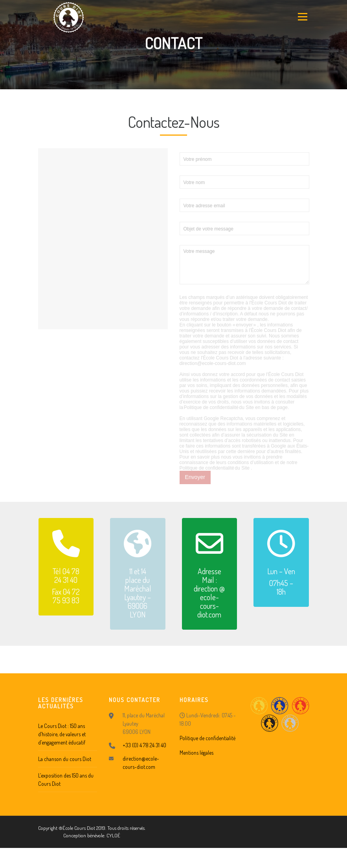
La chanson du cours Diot (65, 759)
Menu (302, 17)
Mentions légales (196, 753)
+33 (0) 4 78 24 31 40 (144, 745)
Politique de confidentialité (207, 738)
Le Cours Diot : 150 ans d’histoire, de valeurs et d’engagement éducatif (62, 734)
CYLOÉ (113, 835)
